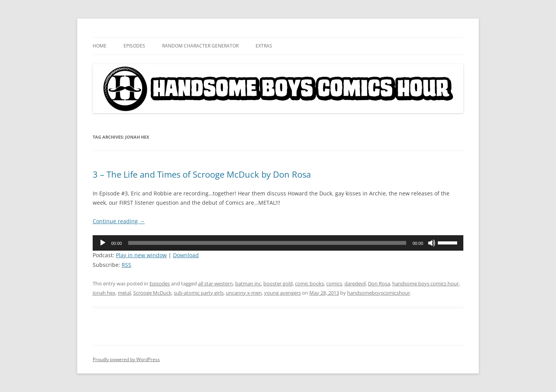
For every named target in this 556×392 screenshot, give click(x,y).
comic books (309, 283)
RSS (126, 265)
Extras (264, 46)
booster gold (278, 283)
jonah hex (104, 293)
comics (334, 283)
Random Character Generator (200, 46)
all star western (215, 283)
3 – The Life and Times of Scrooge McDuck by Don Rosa (202, 174)
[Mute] (432, 243)
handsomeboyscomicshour (379, 293)
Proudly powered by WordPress (126, 359)
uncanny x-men (244, 293)
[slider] (267, 243)
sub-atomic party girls (199, 293)
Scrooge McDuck (152, 293)
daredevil (355, 283)
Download (186, 255)
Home (100, 46)
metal (124, 293)
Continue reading (119, 221)
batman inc (248, 283)
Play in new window (141, 255)
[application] (278, 243)
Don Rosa (379, 283)
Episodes (134, 46)
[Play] (103, 243)
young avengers (282, 293)
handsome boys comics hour (425, 283)
